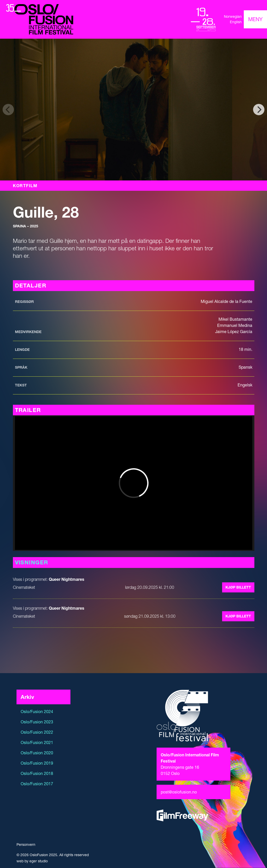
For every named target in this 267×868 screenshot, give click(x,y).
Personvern (26, 845)
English (236, 22)
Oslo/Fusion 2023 (37, 722)
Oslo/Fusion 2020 (37, 753)
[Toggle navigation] (255, 19)
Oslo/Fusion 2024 (37, 712)
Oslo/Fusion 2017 (37, 784)
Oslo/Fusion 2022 (37, 732)
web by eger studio (32, 861)
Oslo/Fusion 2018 (37, 773)
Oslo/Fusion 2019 (37, 763)
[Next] (259, 110)
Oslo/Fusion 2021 (37, 742)
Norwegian (233, 16)
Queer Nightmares (67, 579)
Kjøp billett (238, 587)
